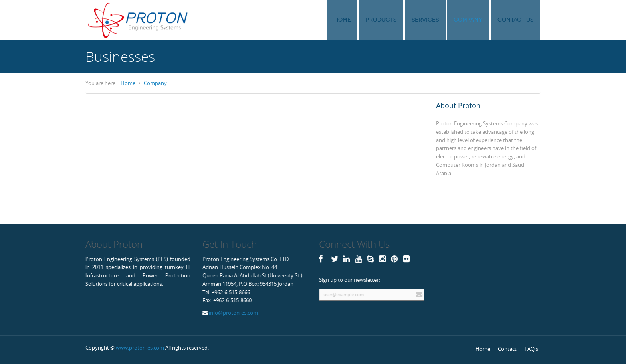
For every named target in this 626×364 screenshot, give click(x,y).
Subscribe (418, 295)
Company (474, 20)
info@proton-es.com (233, 313)
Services (436, 20)
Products (397, 20)
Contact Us (517, 20)
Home (363, 20)
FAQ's (531, 349)
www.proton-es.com (140, 348)
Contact (507, 349)
